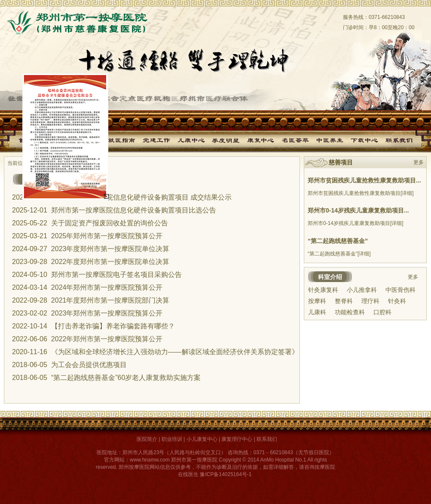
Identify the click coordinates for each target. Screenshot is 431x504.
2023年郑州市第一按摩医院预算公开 (107, 313)
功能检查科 (350, 312)
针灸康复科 (323, 290)
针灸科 (397, 301)
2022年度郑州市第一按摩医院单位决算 (110, 262)
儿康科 (317, 312)
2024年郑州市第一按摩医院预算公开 (107, 287)
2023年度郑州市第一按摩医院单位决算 (110, 249)
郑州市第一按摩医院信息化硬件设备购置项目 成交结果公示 (141, 197)
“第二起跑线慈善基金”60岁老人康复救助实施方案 (126, 378)
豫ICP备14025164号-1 (226, 474)
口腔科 (382, 312)
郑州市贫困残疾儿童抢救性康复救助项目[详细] (361, 193)
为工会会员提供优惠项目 (89, 365)
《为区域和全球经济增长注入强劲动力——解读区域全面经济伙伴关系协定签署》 (175, 352)
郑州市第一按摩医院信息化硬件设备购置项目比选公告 (134, 210)
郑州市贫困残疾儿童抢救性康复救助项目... (364, 180)
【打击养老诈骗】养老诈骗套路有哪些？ (113, 326)
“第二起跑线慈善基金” (338, 241)
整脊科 (344, 301)
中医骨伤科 (400, 290)
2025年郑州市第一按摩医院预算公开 (107, 236)
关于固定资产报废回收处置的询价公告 (110, 223)
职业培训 (172, 439)
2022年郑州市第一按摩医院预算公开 (107, 339)
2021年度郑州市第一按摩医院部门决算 (110, 300)
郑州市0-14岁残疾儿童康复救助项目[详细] (356, 223)
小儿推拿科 (362, 290)
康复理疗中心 (237, 439)
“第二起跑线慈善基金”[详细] (339, 254)
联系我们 (267, 439)
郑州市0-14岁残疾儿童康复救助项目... (358, 210)
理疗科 (370, 301)
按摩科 (317, 301)
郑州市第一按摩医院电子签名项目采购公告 (116, 275)
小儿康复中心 (202, 439)
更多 (419, 162)
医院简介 (147, 439)
